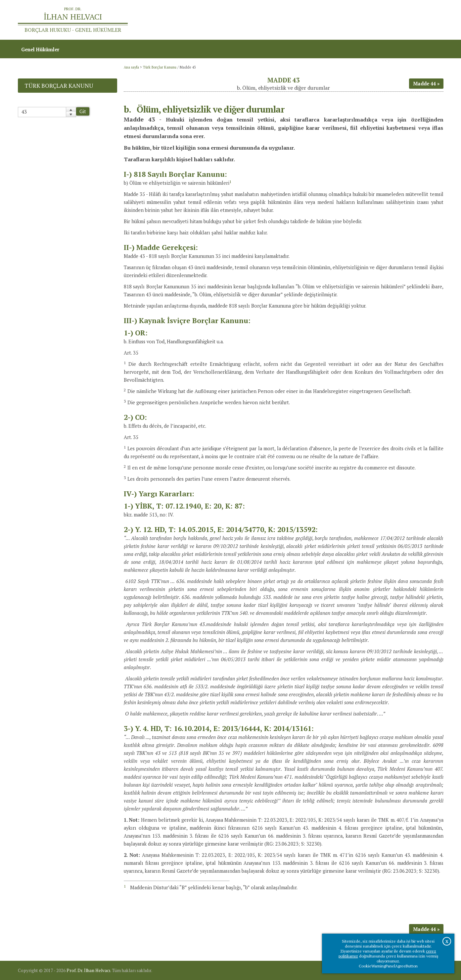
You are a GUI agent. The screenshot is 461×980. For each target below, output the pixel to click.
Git (83, 111)
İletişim (431, 20)
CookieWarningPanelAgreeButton (388, 966)
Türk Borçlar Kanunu (160, 67)
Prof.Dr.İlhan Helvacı (391, 20)
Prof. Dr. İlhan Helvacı (88, 970)
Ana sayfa (348, 20)
